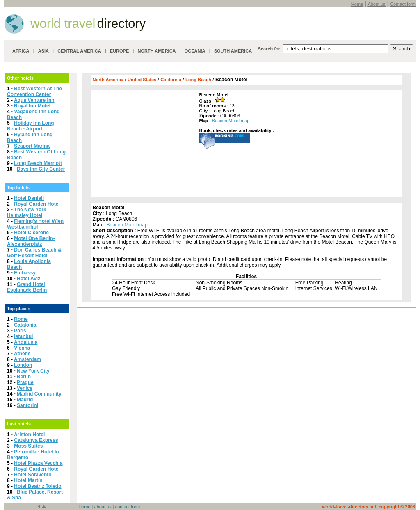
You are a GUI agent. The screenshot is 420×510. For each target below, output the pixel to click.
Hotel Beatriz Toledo (38, 486)
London (23, 365)
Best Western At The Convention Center (34, 91)
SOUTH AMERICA (233, 51)
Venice (25, 388)
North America (108, 80)
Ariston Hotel (29, 435)
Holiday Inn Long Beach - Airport (31, 126)
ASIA (43, 51)
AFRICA (21, 51)
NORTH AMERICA (156, 51)
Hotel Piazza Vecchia (38, 463)
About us (376, 4)
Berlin (24, 377)
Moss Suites (28, 446)
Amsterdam (27, 359)
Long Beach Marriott (38, 163)
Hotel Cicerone (31, 233)
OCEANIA (195, 51)
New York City (33, 371)
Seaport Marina (32, 146)
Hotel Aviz (29, 279)
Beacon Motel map (231, 121)
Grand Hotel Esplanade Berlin (27, 287)
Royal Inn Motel (32, 106)
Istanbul (23, 336)
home (85, 507)
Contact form (403, 4)
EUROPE (119, 51)
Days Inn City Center (41, 169)
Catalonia (25, 325)
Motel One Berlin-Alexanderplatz (31, 241)
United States (142, 80)
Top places (19, 309)
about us (103, 507)
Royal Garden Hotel (37, 204)
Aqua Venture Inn (34, 100)
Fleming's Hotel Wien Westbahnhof (35, 224)
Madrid (25, 400)
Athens (22, 354)
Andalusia (26, 342)
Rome (21, 319)
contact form (128, 507)
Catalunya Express (36, 440)
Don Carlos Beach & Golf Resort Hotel (34, 253)
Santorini (27, 405)
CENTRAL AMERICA (79, 51)
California (171, 80)
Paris (20, 331)
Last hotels (19, 424)
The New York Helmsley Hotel (27, 213)
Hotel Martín (28, 480)
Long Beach (198, 80)
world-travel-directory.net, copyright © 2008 (369, 507)
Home (357, 4)
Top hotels (18, 188)
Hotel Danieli (29, 198)
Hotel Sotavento (33, 475)
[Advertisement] (144, 144)
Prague (25, 382)
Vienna (22, 348)
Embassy (25, 273)
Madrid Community (39, 394)
